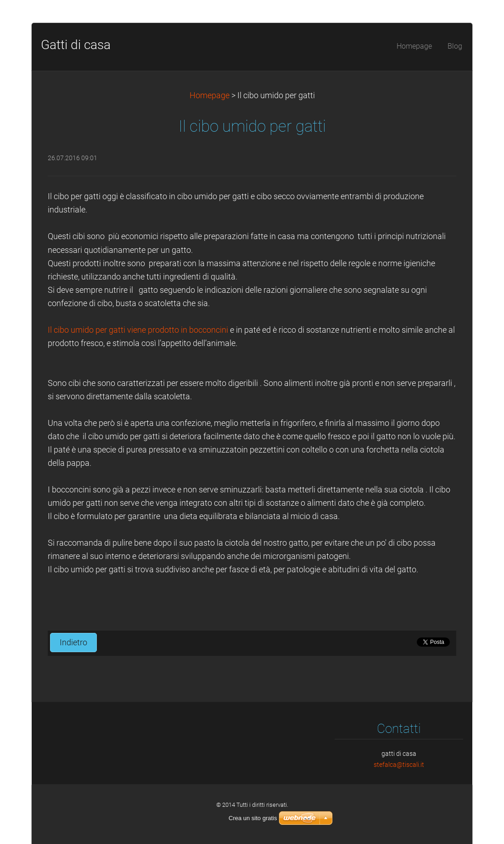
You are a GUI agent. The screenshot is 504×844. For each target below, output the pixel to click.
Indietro (73, 643)
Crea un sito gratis (253, 818)
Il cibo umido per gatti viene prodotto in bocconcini (139, 330)
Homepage (210, 95)
